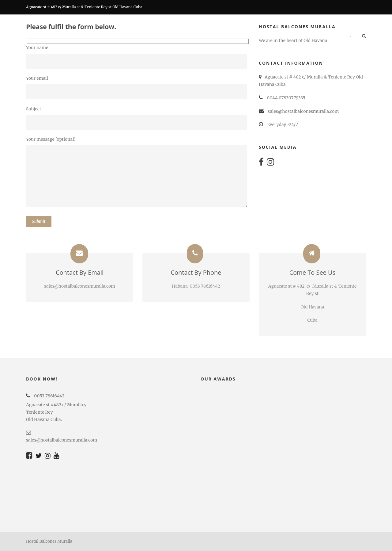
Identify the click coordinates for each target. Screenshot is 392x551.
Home (129, 37)
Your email (138, 87)
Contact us (327, 37)
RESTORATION (211, 37)
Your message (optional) (138, 173)
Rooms (155, 37)
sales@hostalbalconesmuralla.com (62, 440)
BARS (180, 37)
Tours (243, 37)
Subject (138, 118)
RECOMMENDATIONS (283, 37)
